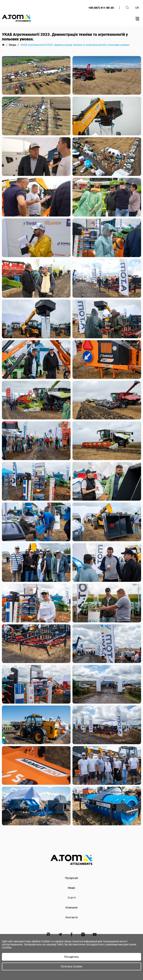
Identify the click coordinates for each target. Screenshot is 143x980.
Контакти (72, 917)
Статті (72, 898)
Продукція (71, 878)
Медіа (71, 888)
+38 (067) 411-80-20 (101, 8)
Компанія (71, 908)
